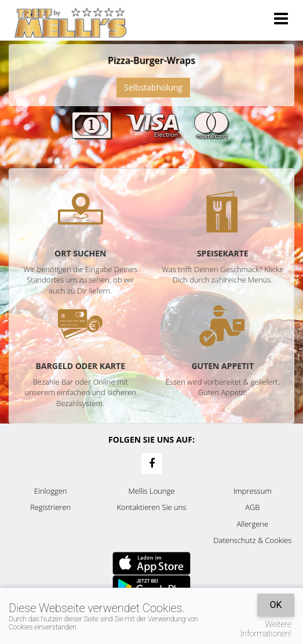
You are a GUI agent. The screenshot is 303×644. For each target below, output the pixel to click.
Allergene (253, 524)
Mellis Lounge (151, 491)
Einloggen (51, 491)
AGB (252, 507)
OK (275, 605)
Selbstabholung (153, 87)
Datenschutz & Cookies (252, 540)
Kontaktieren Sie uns (151, 507)
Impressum (253, 491)
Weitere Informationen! (266, 629)
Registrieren (50, 507)
